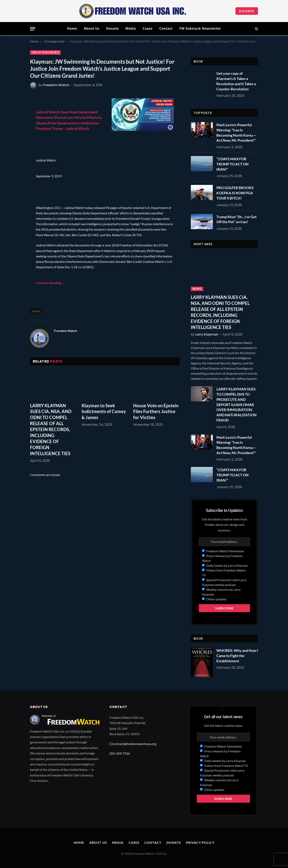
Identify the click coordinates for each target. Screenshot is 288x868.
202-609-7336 (120, 753)
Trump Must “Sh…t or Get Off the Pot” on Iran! (236, 219)
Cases (148, 28)
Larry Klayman (207, 334)
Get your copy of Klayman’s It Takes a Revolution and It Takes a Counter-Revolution (236, 81)
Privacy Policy (200, 842)
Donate (247, 11)
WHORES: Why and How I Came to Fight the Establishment (237, 656)
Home (72, 28)
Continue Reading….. (50, 283)
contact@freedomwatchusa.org (135, 744)
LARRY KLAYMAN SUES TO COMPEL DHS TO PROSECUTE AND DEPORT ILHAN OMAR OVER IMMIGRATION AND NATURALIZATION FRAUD (236, 404)
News (197, 289)
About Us (92, 28)
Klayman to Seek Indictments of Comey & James (104, 412)
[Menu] (33, 29)
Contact (166, 28)
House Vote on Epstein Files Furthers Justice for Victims (156, 412)
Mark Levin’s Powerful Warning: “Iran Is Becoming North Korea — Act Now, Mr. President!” (236, 133)
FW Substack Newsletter (200, 28)
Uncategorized (45, 52)
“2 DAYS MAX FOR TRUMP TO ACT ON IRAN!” (232, 164)
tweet (36, 311)
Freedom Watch (56, 85)
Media (131, 28)
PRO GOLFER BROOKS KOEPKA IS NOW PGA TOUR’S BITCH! (235, 193)
